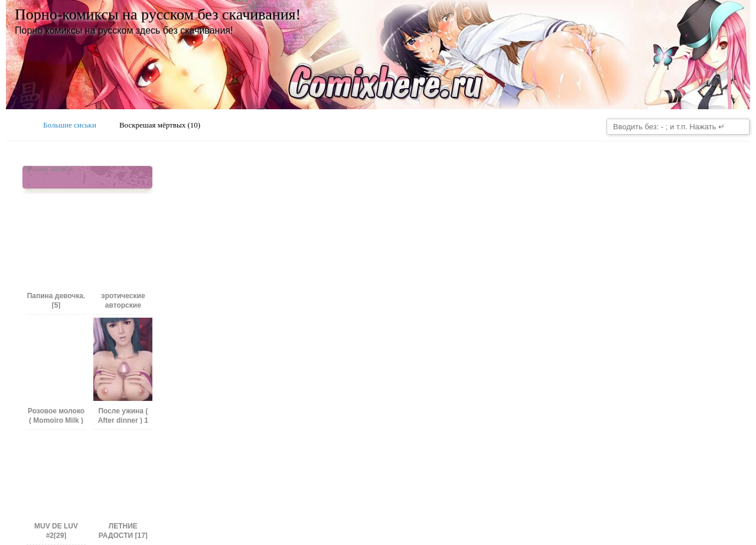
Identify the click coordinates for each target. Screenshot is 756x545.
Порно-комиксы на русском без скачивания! (158, 14)
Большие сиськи (70, 125)
